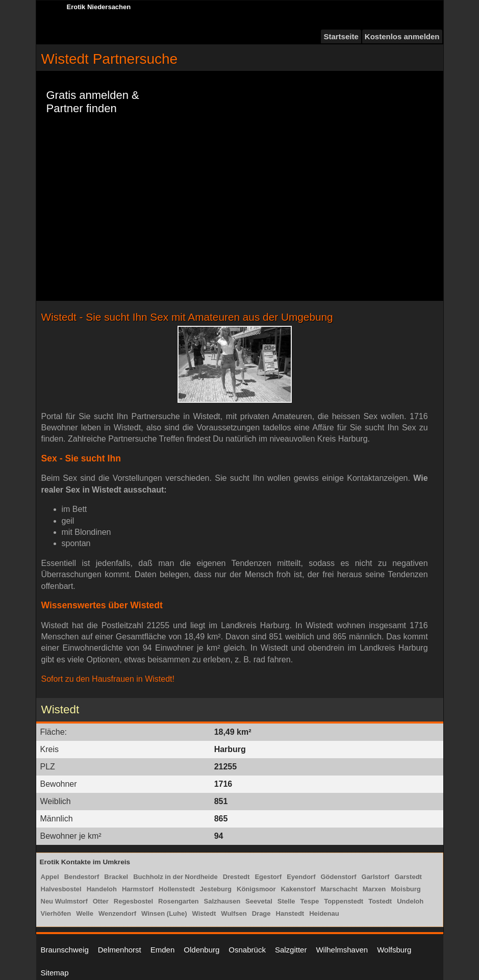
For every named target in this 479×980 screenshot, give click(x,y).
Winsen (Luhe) (164, 913)
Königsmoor (256, 889)
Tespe (310, 901)
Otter (101, 901)
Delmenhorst (120, 950)
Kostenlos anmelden (402, 36)
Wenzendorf (117, 913)
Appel (50, 877)
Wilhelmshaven (342, 950)
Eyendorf (301, 877)
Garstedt (408, 877)
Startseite (341, 36)
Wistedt (204, 913)
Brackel (116, 877)
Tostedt (380, 901)
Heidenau (324, 913)
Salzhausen (222, 901)
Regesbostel (133, 901)
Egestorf (268, 877)
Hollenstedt (177, 889)
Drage (261, 913)
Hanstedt (290, 913)
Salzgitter (291, 950)
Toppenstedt (344, 901)
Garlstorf (376, 877)
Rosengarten (178, 901)
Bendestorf (82, 877)
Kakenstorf (298, 889)
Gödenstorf (338, 877)
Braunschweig (65, 950)
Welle (85, 913)
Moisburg (406, 889)
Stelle (286, 901)
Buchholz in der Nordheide (175, 877)
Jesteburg (216, 889)
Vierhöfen (56, 913)
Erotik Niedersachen (99, 7)
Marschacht (339, 889)
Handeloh (102, 889)
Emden (163, 950)
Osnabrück (247, 950)
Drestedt (236, 877)
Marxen (374, 889)
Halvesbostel (61, 889)
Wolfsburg (394, 950)
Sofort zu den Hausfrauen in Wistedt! (108, 679)
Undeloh (410, 901)
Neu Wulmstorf (64, 901)
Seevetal (259, 901)
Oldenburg (201, 950)
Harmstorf (138, 889)
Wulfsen (234, 913)
